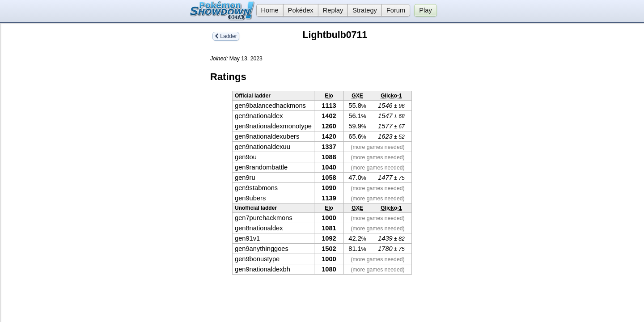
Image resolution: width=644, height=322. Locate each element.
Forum (396, 10)
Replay (333, 10)
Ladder (226, 36)
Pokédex (301, 10)
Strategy (365, 10)
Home (267, 10)
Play (426, 10)
